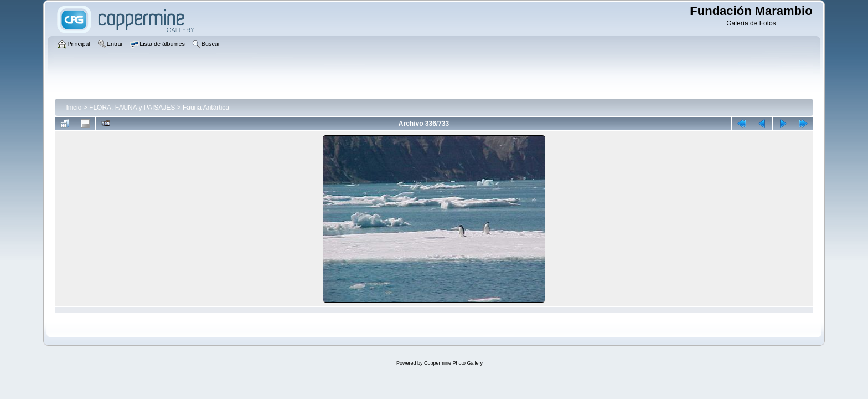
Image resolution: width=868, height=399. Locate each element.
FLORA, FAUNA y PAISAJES (132, 108)
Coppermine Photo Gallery (453, 363)
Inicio (74, 108)
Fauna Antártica (206, 108)
